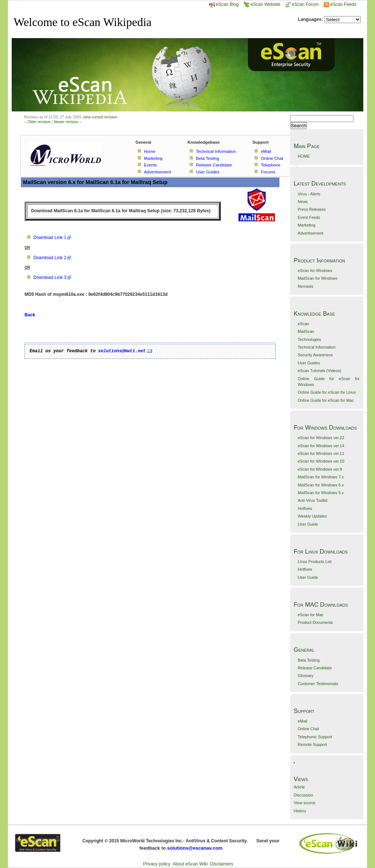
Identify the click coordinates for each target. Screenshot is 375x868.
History (300, 811)
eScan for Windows (315, 271)
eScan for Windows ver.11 (321, 453)
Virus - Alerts (309, 194)
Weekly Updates (312, 516)
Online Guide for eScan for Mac (326, 400)
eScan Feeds (343, 4)
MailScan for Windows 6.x (321, 485)
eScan (303, 324)
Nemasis (306, 286)
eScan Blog (224, 4)
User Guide (308, 524)
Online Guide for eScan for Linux (327, 392)
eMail (302, 721)
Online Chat (308, 729)
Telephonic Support (315, 737)
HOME (304, 156)
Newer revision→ (68, 122)
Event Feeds (309, 217)
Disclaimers (222, 864)
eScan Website (262, 4)
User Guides (309, 363)
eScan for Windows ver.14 (321, 446)
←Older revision (37, 122)
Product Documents (315, 622)
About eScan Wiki (190, 864)
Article (299, 787)
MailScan (306, 331)
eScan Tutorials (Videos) (320, 371)
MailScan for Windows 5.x (321, 493)
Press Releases (312, 209)
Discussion (303, 795)
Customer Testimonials (318, 684)
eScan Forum (302, 4)
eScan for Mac (311, 615)
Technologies (309, 339)
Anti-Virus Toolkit (313, 500)
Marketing (307, 225)
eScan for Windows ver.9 (320, 469)
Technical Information (317, 347)
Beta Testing (309, 660)
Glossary (306, 676)
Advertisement (311, 233)
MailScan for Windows (318, 278)
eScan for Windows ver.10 (321, 461)
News (303, 202)
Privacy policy (157, 864)
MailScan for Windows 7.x (321, 477)
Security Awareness (315, 355)
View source (305, 803)
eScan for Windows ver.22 (321, 438)
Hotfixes (305, 508)
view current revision (100, 117)
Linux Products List (315, 562)
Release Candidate (315, 668)
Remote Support (312, 744)
